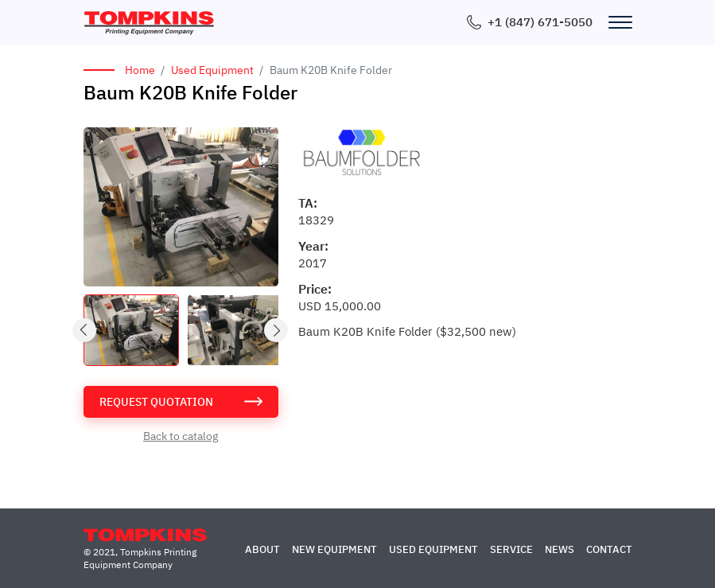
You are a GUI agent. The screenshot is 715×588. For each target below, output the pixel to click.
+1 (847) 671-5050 (540, 22)
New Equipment (334, 549)
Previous (85, 331)
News (560, 549)
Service (511, 549)
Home (140, 70)
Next (277, 331)
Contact (609, 549)
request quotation (156, 402)
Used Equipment (212, 70)
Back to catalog (181, 436)
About (262, 549)
